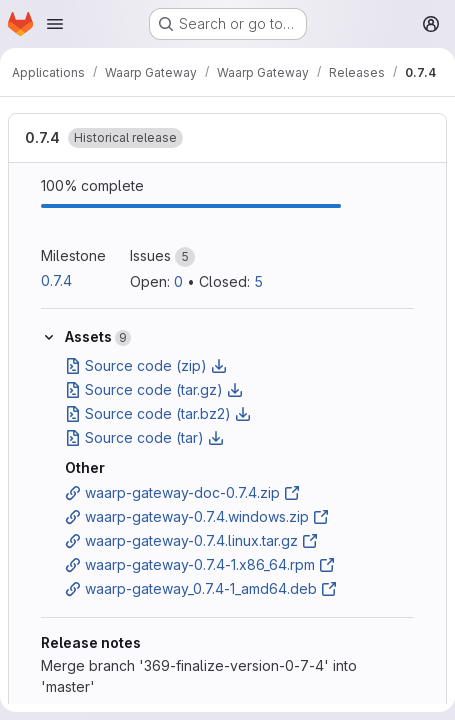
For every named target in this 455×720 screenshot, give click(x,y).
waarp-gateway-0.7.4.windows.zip (197, 516)
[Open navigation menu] (55, 24)
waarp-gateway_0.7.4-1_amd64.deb (201, 588)
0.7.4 (42, 137)
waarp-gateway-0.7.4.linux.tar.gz (191, 540)
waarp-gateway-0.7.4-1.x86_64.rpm (200, 564)
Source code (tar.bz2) (158, 413)
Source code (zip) (146, 365)
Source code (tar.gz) (154, 389)
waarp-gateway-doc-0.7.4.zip (182, 492)
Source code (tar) (144, 437)
